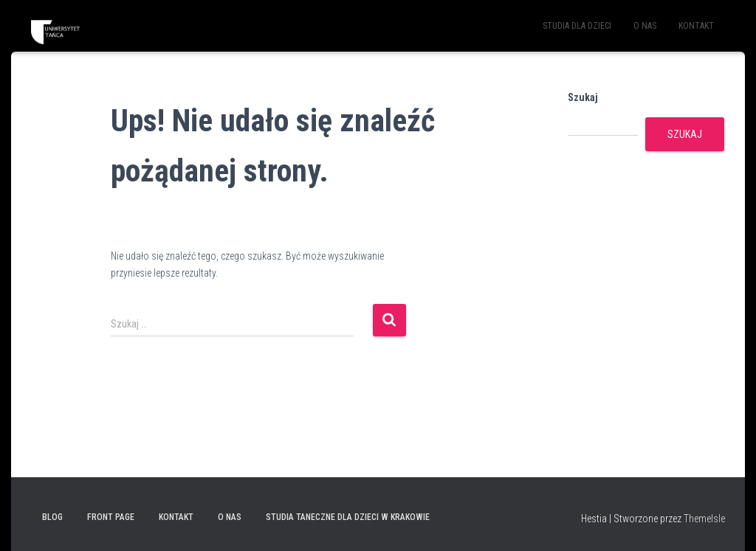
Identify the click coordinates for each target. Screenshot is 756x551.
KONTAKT (696, 26)
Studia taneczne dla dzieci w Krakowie (348, 517)
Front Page (111, 517)
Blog (52, 517)
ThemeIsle (704, 519)
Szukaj (583, 97)
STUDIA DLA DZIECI (577, 26)
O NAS (645, 26)
